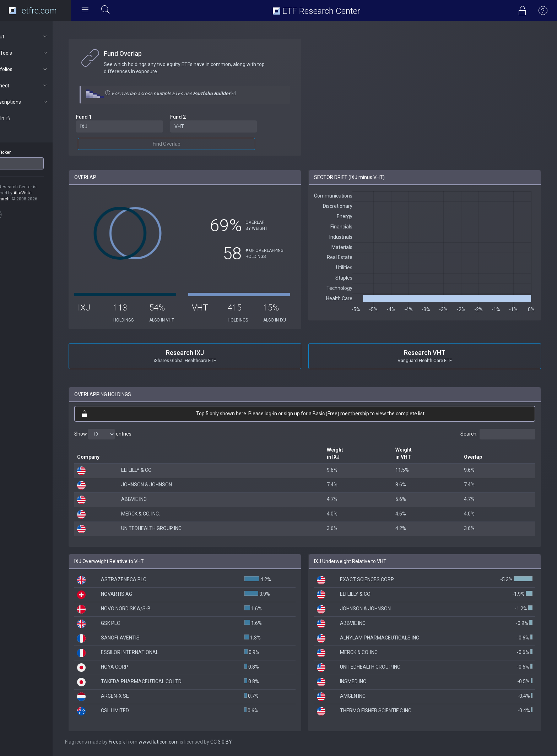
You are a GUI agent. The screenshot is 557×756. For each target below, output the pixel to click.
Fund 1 (102, 117)
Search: (498, 434)
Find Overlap (181, 144)
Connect (38, 86)
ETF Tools (38, 53)
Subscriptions (38, 102)
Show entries (121, 434)
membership (364, 414)
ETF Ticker (19, 152)
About (38, 37)
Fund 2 (193, 117)
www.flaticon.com (177, 742)
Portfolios (38, 69)
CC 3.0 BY (240, 742)
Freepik (135, 742)
